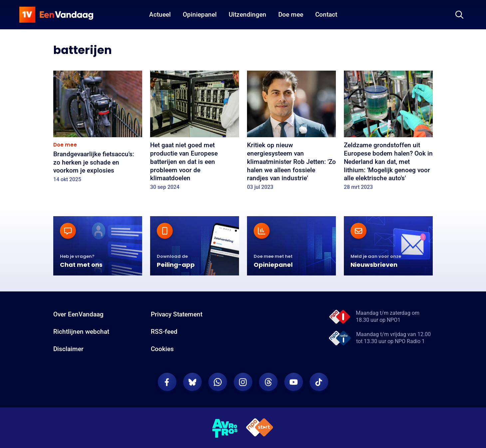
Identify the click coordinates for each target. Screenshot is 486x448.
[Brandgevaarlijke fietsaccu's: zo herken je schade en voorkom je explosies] (98, 129)
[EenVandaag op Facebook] (167, 382)
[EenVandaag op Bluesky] (192, 382)
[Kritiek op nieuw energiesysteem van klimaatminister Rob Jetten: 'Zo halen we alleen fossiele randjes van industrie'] (291, 133)
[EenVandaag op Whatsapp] (218, 382)
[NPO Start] (260, 429)
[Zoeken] (459, 15)
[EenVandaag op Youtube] (294, 382)
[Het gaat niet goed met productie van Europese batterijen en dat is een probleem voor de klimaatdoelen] (195, 133)
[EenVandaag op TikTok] (319, 382)
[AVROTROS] (225, 428)
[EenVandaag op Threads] (268, 382)
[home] (56, 15)
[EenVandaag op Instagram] (243, 382)
